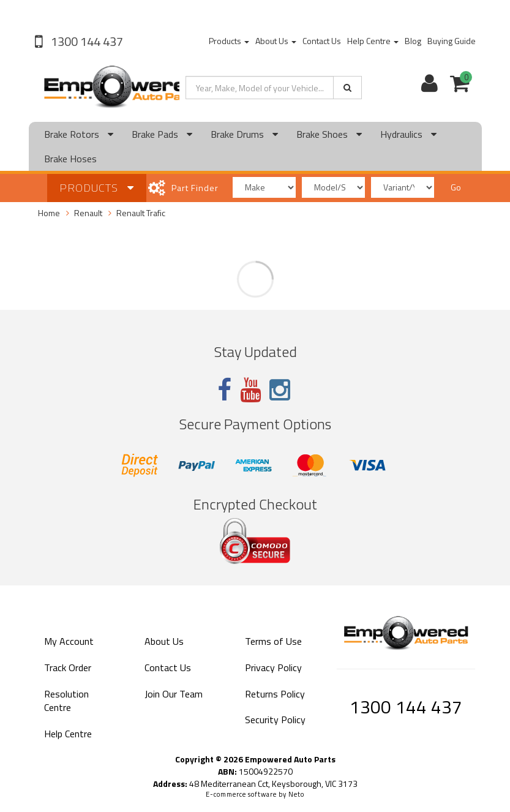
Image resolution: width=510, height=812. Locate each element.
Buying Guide (452, 41)
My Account (69, 641)
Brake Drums (244, 134)
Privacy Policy (273, 667)
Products (229, 41)
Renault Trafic (141, 213)
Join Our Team (174, 694)
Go (456, 187)
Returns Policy (275, 694)
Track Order (68, 667)
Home (49, 213)
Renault (88, 213)
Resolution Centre (66, 701)
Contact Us (322, 41)
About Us (276, 41)
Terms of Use (273, 641)
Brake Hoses (70, 159)
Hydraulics (408, 134)
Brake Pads (162, 134)
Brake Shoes (329, 134)
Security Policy (275, 720)
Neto (296, 794)
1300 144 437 (86, 41)
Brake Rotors (79, 134)
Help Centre (373, 41)
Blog (413, 41)
